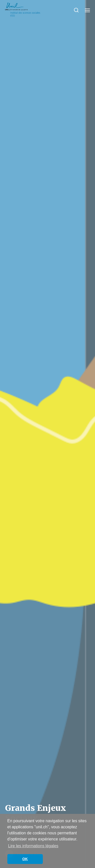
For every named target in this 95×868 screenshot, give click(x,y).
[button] (76, 10)
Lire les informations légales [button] (33, 846)
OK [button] (25, 859)
